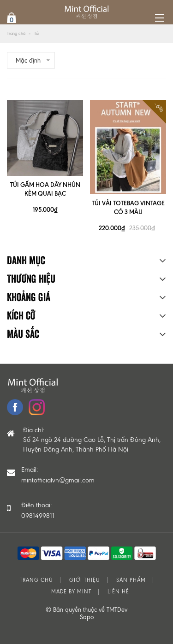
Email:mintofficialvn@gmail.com (58, 475)
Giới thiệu (85, 580)
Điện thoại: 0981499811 (38, 511)
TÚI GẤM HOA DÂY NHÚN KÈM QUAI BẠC (45, 189)
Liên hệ (118, 592)
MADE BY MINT (71, 592)
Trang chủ (16, 33)
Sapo (87, 617)
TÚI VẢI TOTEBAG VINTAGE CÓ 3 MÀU (128, 207)
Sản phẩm (131, 580)
